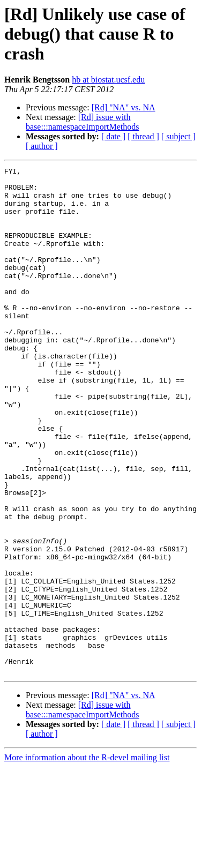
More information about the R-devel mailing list (87, 859)
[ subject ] (178, 136)
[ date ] (113, 136)
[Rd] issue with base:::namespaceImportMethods (83, 122)
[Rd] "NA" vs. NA (124, 107)
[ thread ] (143, 136)
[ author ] (42, 146)
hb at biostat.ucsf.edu (108, 80)
